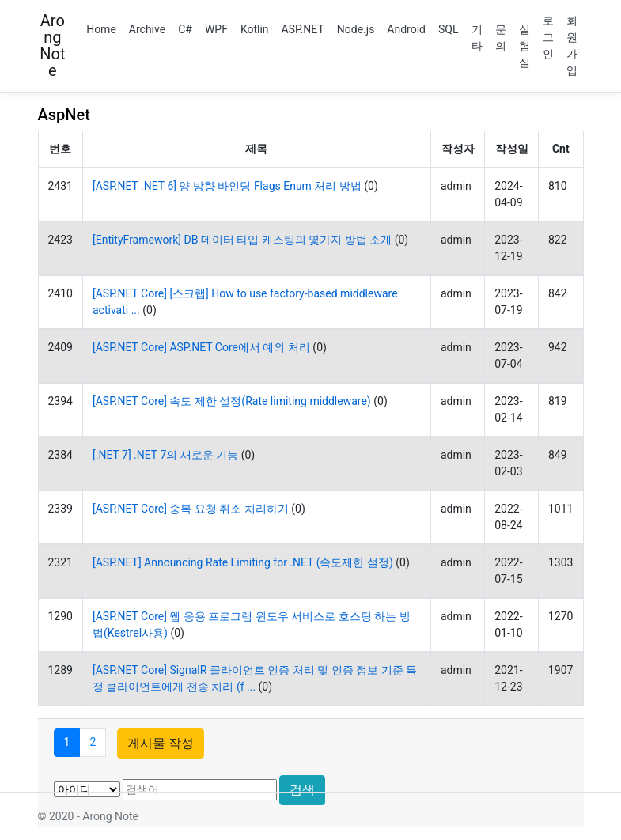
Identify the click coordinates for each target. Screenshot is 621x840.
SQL (448, 29)
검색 (302, 790)
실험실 (524, 46)
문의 (501, 38)
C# (185, 29)
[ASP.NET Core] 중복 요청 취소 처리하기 (191, 509)
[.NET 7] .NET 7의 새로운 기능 (165, 455)
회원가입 (572, 45)
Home (101, 29)
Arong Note (52, 45)
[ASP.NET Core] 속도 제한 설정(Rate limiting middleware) (232, 401)
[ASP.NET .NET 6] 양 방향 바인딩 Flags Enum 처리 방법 (227, 186)
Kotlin (255, 29)
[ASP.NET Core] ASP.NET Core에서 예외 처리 (201, 347)
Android (406, 29)
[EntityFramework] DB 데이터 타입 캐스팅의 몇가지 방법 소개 (242, 240)
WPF (216, 29)
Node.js (356, 29)
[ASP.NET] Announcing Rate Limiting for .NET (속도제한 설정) (243, 562)
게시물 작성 (161, 743)
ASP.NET (303, 29)
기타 (477, 38)
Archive (147, 29)
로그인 (548, 37)
